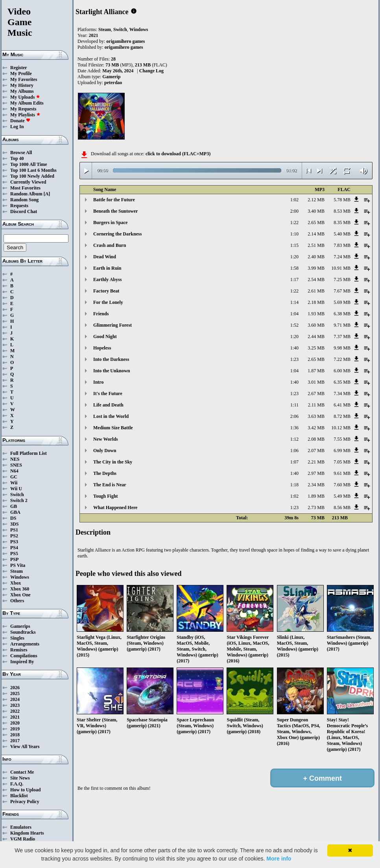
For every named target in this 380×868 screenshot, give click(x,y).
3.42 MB (316, 428)
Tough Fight (106, 496)
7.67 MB (342, 291)
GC (14, 477)
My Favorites (24, 79)
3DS (14, 524)
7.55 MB (342, 439)
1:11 (294, 405)
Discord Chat (24, 211)
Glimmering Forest (113, 325)
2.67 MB (316, 394)
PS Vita (18, 565)
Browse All (21, 153)
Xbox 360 (20, 589)
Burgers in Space (110, 223)
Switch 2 (19, 500)
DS (13, 518)
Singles (17, 638)
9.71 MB (342, 325)
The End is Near (110, 485)
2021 (15, 717)
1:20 (294, 257)
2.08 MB (316, 439)
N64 (14, 471)
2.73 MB (316, 508)
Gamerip (111, 77)
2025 (15, 693)
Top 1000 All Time (29, 164)
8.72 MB (342, 416)
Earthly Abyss (107, 280)
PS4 (14, 548)
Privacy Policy (25, 802)
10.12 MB (341, 428)
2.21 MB (316, 462)
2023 (15, 705)
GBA (15, 512)
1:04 (294, 314)
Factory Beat (106, 291)
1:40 (294, 348)
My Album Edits (27, 103)
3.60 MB (316, 325)
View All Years (25, 747)
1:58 (294, 268)
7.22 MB (342, 359)
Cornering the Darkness (117, 234)
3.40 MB (316, 211)
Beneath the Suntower (115, 211)
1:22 (294, 223)
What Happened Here (115, 508)
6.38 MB (342, 314)
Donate (20, 121)
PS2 (14, 536)
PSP (14, 559)
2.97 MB (316, 473)
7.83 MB (342, 245)
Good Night (105, 337)
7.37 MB (342, 337)
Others (17, 601)
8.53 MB (342, 211)
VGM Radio (23, 839)
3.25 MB (316, 348)
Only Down (105, 451)
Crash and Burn (110, 245)
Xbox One (20, 595)
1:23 (294, 359)
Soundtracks (23, 632)
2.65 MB (316, 223)
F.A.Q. (17, 784)
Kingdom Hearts (27, 833)
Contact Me (22, 772)
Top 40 (17, 158)
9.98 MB (342, 348)
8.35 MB (342, 223)
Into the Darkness (111, 359)
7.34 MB (342, 394)
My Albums (22, 91)
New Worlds (106, 439)
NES (15, 459)
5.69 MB (342, 302)
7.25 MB (342, 280)
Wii (14, 483)
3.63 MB (316, 416)
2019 (15, 729)
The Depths (105, 473)
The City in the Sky (113, 462)
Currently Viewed (28, 182)
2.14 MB (316, 234)
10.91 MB (341, 268)
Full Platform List (29, 453)
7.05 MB (342, 462)
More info (279, 859)
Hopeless (102, 348)
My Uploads (25, 97)
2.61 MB (316, 291)
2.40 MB (316, 257)
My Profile (21, 74)
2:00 (294, 211)
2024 (15, 699)
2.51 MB (316, 245)
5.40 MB (342, 234)
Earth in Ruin (107, 268)
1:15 (294, 245)
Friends (101, 314)
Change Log (151, 71)
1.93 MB (316, 314)
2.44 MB (316, 337)
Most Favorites (25, 188)
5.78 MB (342, 200)
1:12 (294, 439)
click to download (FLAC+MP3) (178, 154)
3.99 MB (316, 268)
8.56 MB (342, 508)
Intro (98, 382)
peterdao (113, 83)
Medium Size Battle (113, 428)
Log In (17, 127)
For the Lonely (108, 302)
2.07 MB (316, 451)
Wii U (16, 489)
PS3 (14, 542)
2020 (15, 723)
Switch (17, 495)
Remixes (19, 650)
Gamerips (20, 626)
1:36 (294, 428)
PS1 (14, 530)
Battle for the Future (114, 200)
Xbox (16, 583)
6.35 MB (342, 382)
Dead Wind (105, 257)
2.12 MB (316, 200)
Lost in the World (111, 416)
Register (19, 68)
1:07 (294, 462)
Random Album (26, 194)
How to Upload (25, 790)
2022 (15, 711)
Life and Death (108, 405)
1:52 (294, 325)
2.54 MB (316, 280)
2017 (15, 741)
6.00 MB (342, 371)
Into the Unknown (112, 371)
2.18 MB (316, 302)
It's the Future (108, 394)
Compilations (24, 656)
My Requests (23, 109)
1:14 (294, 302)
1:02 (294, 200)
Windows (20, 577)
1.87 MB (316, 371)
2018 (15, 735)
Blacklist (19, 796)
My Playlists (25, 115)
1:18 (294, 485)
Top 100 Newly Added (32, 176)
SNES (16, 465)
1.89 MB (316, 496)
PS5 (14, 554)
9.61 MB (342, 473)
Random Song (24, 200)
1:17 (294, 280)
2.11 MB (316, 405)
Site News (20, 778)
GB (14, 506)
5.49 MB (342, 496)
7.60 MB (342, 485)
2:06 (294, 416)
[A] (47, 194)
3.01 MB (316, 382)
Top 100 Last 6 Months (33, 170)
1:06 (294, 451)
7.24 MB (342, 257)
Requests (19, 206)
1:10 (294, 234)
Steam (17, 571)
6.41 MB (342, 405)
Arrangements (25, 644)
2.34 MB (316, 485)
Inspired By (22, 662)
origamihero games (125, 41)
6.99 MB (342, 451)
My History (22, 85)
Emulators (21, 827)
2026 (15, 688)
